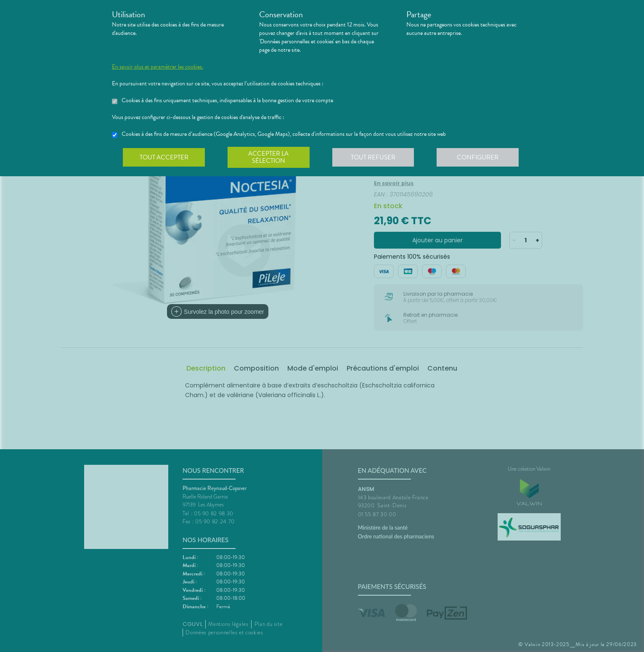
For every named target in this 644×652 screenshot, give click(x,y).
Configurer (480, 157)
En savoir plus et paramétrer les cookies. (158, 67)
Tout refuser (375, 157)
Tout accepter (164, 157)
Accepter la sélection (269, 157)
